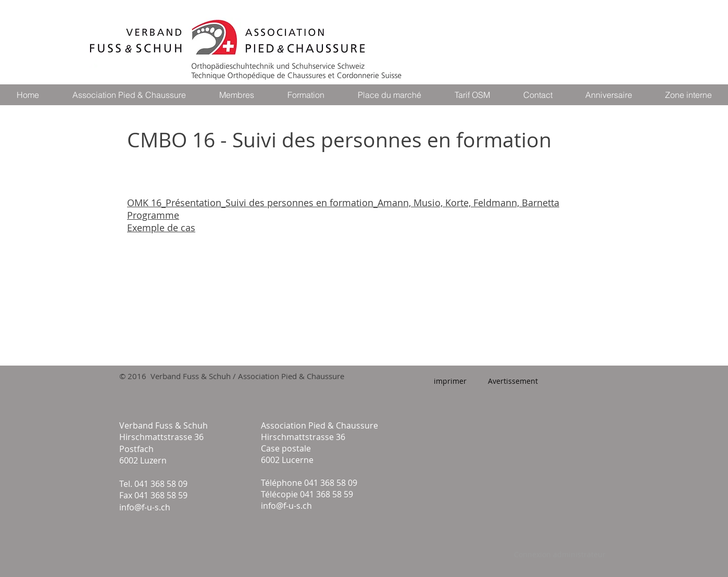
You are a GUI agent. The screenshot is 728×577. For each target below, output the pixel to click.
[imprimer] (450, 381)
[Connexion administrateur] (560, 555)
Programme (153, 215)
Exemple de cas (161, 228)
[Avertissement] (513, 381)
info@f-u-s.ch (145, 507)
